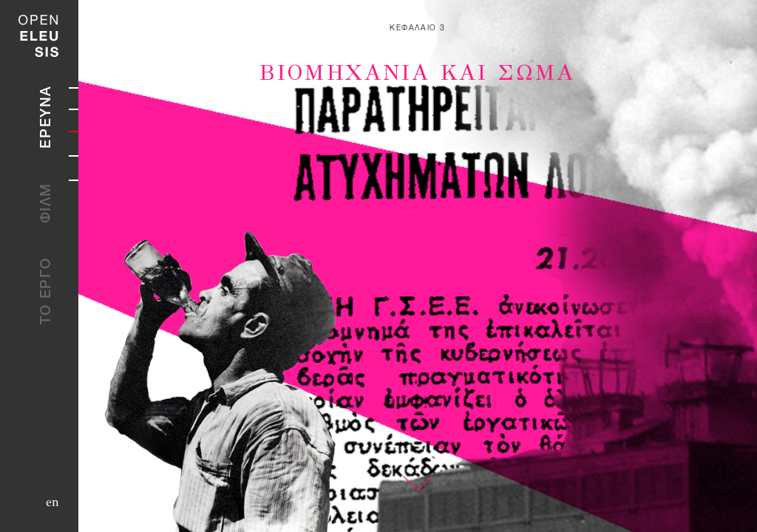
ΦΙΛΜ (47, 203)
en (52, 502)
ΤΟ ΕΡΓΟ (47, 291)
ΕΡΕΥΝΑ (47, 117)
